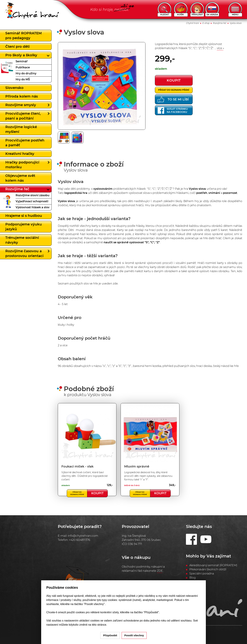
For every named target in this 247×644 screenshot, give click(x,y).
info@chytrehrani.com (83, 536)
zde (115, 284)
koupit (174, 80)
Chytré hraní (193, 23)
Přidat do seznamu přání (174, 90)
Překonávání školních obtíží (208, 569)
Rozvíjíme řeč (220, 23)
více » (220, 48)
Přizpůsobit (110, 635)
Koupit (97, 493)
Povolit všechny (134, 635)
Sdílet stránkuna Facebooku (173, 110)
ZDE (160, 571)
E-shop (206, 23)
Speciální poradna (202, 574)
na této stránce (97, 625)
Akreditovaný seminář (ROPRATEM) (213, 565)
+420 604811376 (80, 540)
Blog (193, 578)
